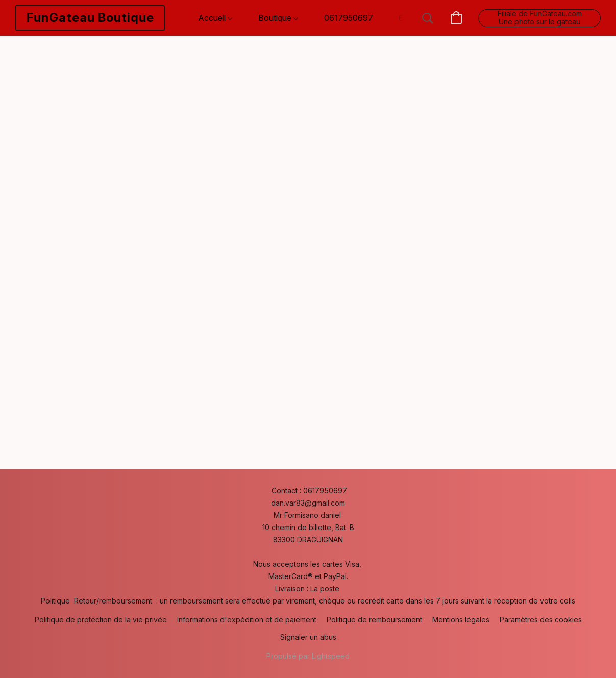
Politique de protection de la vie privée (101, 620)
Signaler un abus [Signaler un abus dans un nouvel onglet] (308, 637)
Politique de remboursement (374, 620)
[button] (90, 18)
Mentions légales (461, 620)
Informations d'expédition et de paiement (247, 620)
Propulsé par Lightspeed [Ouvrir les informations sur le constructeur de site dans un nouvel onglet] (308, 656)
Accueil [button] (215, 18)
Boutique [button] (278, 18)
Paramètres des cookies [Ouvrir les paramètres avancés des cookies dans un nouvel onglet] (541, 620)
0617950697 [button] (349, 18)
